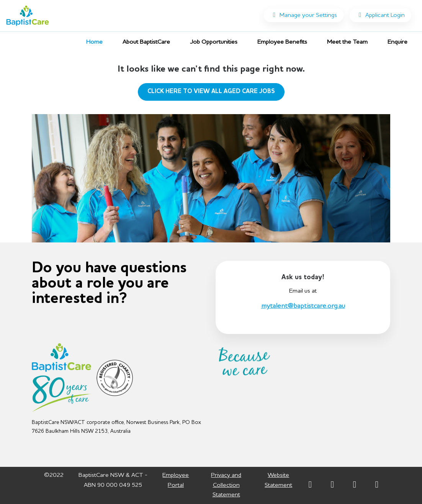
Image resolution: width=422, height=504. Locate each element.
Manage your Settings (304, 15)
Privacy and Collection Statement (226, 485)
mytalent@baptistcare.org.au (303, 306)
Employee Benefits (282, 42)
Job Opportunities (217, 41)
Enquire (397, 42)
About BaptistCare (146, 42)
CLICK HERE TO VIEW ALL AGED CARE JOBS (211, 92)
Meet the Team (347, 42)
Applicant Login (380, 15)
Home (94, 42)
